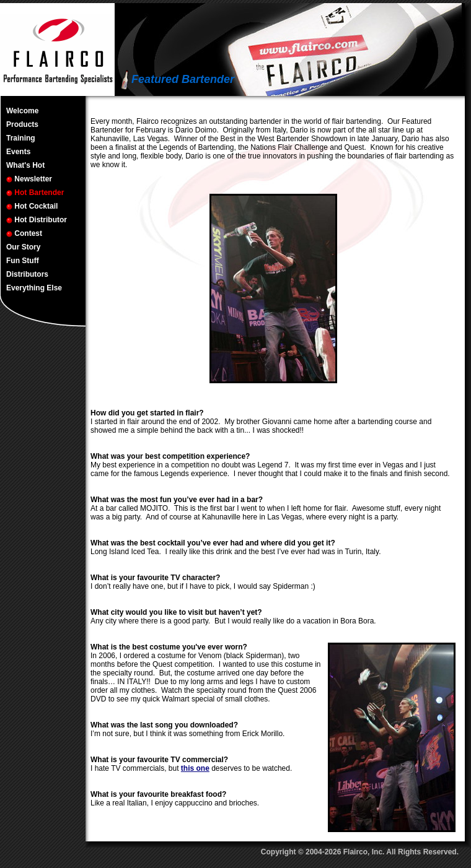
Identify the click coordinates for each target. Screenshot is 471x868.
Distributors (27, 274)
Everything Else (34, 288)
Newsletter (29, 179)
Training (21, 138)
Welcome (22, 111)
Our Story (23, 247)
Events (18, 152)
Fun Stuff (23, 261)
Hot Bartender (35, 193)
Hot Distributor (37, 220)
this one (195, 768)
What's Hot (25, 165)
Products (22, 124)
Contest (24, 233)
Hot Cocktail (32, 206)
